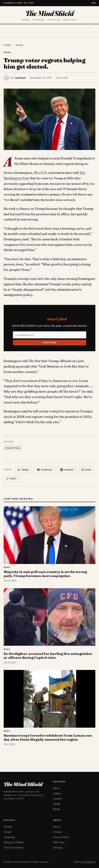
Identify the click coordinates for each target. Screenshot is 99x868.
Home (7, 45)
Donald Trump (13, 448)
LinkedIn (67, 470)
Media (57, 809)
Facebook (45, 470)
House (7, 832)
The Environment (13, 848)
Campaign (9, 837)
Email (86, 470)
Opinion (58, 799)
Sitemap (58, 848)
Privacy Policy (61, 837)
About (56, 827)
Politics (57, 794)
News (20, 45)
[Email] (50, 335)
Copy (11, 479)
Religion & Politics (14, 842)
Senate (8, 827)
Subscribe (49, 343)
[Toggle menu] (94, 28)
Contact (58, 832)
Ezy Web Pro (89, 862)
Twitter (23, 470)
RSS (94, 3)
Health (57, 804)
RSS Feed (59, 842)
